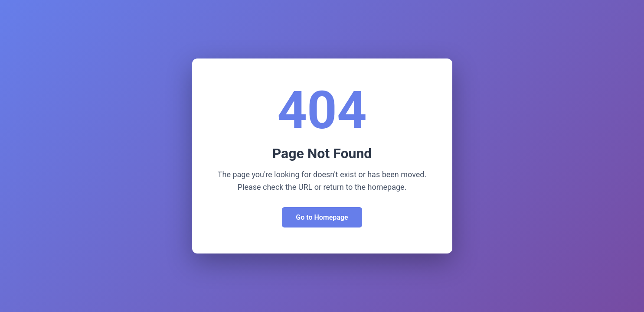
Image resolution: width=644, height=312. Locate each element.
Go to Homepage (322, 217)
